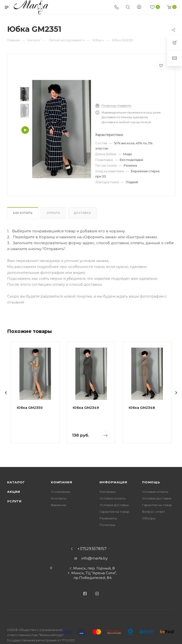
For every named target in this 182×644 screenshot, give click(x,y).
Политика (107, 525)
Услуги (14, 501)
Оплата (53, 213)
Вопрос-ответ (154, 512)
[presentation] (6, 393)
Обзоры (149, 518)
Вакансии (59, 505)
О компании (61, 492)
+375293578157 (92, 549)
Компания (61, 482)
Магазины (108, 492)
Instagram (97, 594)
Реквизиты (108, 518)
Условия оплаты (113, 498)
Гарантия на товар (114, 512)
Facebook (85, 594)
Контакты (59, 498)
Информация (113, 482)
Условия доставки (114, 505)
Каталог (16, 482)
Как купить (23, 213)
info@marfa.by (94, 558)
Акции (14, 492)
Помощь (151, 482)
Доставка (82, 213)
